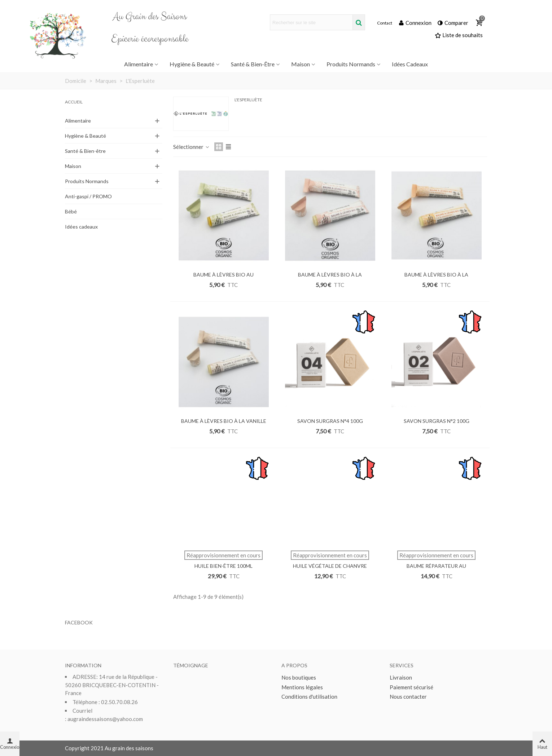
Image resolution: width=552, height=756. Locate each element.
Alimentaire (139, 64)
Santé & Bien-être (253, 64)
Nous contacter (408, 697)
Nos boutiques (299, 677)
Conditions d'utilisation (309, 697)
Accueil (74, 102)
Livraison (401, 677)
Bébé (71, 211)
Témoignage (191, 665)
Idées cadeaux (81, 227)
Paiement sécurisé (411, 687)
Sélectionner (192, 147)
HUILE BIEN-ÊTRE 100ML (224, 566)
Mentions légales (302, 687)
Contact (385, 23)
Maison (301, 64)
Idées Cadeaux (410, 64)
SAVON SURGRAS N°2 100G (437, 421)
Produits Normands (351, 64)
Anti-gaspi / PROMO (88, 196)
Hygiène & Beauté (192, 64)
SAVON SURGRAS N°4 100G (330, 421)
